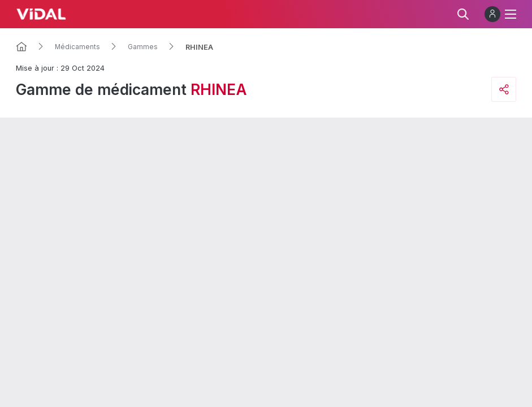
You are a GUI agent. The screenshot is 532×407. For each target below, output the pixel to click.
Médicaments (77, 47)
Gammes (143, 47)
